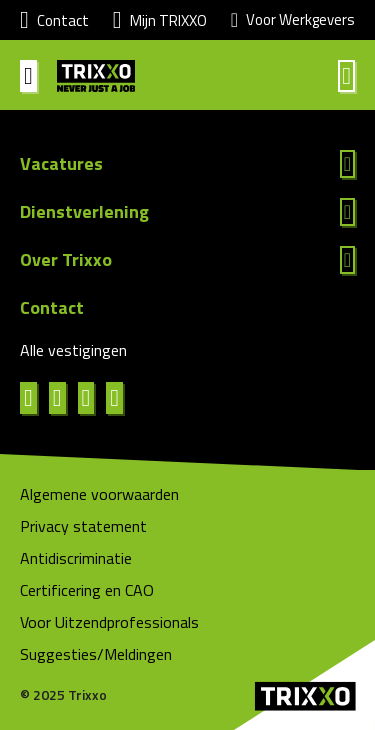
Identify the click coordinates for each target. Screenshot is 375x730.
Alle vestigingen (73, 350)
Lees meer (187, 164)
